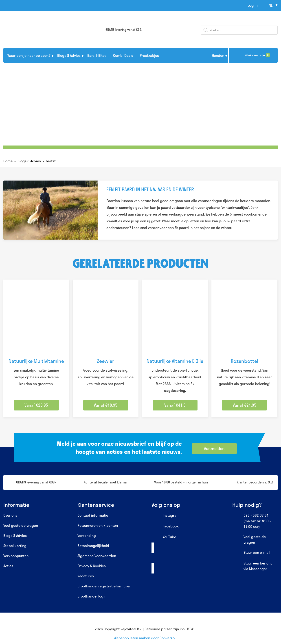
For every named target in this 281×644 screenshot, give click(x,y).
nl (271, 5)
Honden (218, 55)
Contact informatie (93, 515)
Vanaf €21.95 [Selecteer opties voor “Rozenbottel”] (245, 405)
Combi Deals (123, 55)
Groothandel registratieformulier (104, 586)
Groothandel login (92, 596)
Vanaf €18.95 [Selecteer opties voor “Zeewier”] (106, 405)
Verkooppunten (16, 556)
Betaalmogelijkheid (93, 546)
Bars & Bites (97, 55)
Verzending (87, 535)
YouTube (164, 537)
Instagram (166, 516)
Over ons (10, 515)
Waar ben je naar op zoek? (29, 55)
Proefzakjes (149, 55)
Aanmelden (214, 448)
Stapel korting (15, 546)
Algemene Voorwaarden (97, 556)
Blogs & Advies (69, 55)
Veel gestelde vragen (21, 525)
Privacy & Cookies (92, 566)
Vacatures (86, 576)
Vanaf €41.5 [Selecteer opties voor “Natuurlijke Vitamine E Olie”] (175, 405)
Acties (8, 566)
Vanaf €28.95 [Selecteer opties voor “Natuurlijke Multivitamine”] (36, 405)
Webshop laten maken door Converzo (144, 638)
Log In (253, 5)
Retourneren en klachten (98, 525)
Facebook (165, 526)
